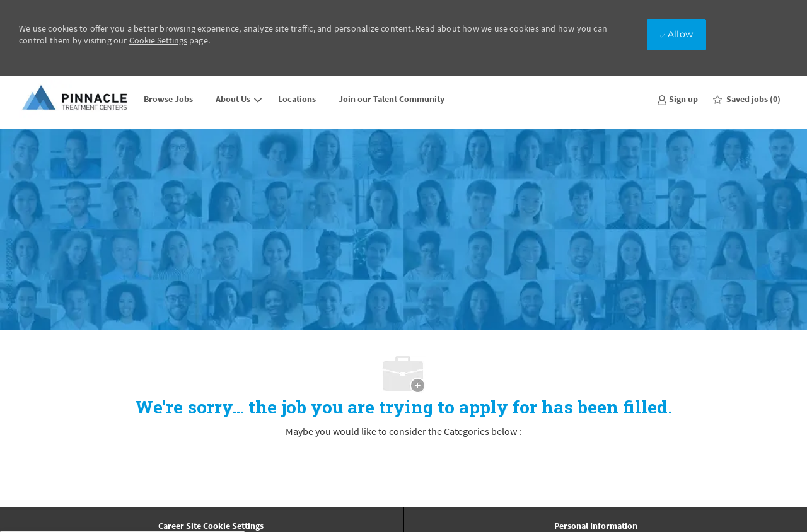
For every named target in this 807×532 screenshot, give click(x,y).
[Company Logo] (76, 99)
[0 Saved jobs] (747, 99)
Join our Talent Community (392, 99)
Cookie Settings (158, 40)
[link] (677, 99)
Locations (297, 99)
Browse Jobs (168, 99)
